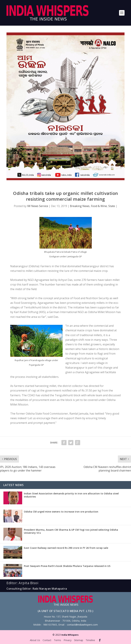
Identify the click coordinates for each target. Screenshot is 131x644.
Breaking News (80, 206)
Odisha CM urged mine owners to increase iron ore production (61, 512)
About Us (35, 640)
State (112, 206)
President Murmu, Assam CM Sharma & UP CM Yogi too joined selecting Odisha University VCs (71, 531)
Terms (57, 640)
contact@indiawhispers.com (82, 625)
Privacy (68, 640)
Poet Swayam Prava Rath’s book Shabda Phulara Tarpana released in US (67, 566)
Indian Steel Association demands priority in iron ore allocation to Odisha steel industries (71, 495)
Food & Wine (99, 206)
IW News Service (38, 206)
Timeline (90, 640)
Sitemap (79, 640)
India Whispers (70, 635)
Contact (47, 640)
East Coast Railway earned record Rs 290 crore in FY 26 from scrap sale (66, 548)
